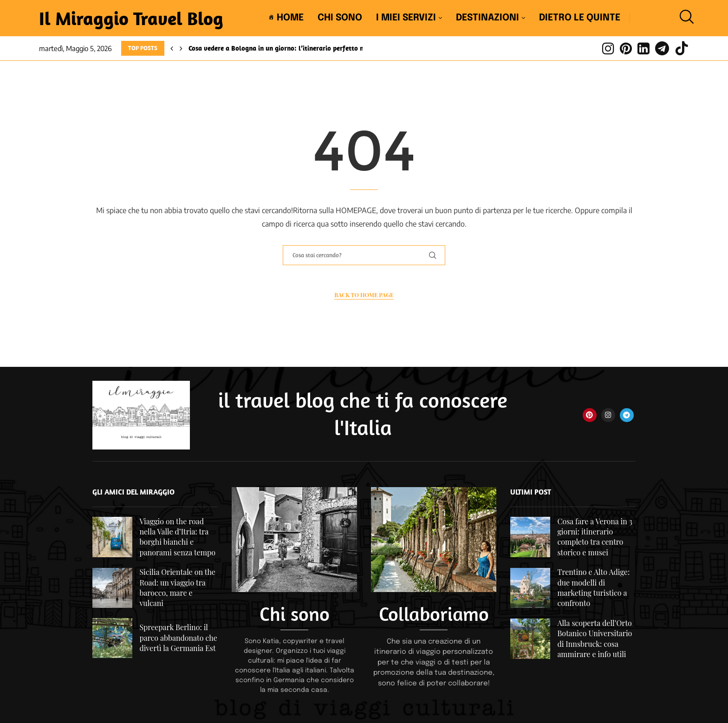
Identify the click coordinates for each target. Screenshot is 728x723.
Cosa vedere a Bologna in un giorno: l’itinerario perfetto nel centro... (292, 48)
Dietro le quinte (580, 18)
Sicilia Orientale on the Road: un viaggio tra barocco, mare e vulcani (177, 587)
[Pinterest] (626, 48)
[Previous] (172, 48)
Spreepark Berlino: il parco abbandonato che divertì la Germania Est (178, 638)
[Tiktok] (682, 48)
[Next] (181, 48)
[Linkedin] (643, 48)
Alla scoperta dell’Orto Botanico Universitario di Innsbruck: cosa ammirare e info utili (595, 638)
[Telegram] (662, 48)
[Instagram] (608, 48)
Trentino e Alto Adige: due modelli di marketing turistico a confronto (593, 587)
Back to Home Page (364, 295)
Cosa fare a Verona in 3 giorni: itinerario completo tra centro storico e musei (595, 537)
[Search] (684, 18)
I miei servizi (406, 18)
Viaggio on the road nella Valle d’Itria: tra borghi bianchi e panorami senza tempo (177, 537)
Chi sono (340, 18)
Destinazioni (487, 18)
